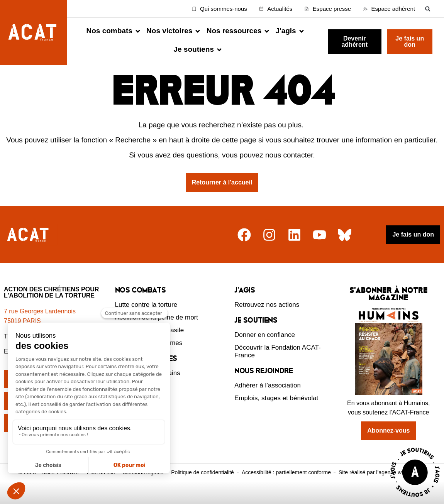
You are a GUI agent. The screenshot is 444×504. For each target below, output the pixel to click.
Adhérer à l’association (268, 399)
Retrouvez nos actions (267, 318)
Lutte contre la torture (146, 318)
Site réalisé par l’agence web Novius (382, 485)
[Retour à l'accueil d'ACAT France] (33, 33)
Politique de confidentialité (203, 485)
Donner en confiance (265, 348)
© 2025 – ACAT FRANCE (49, 485)
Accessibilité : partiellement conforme (286, 485)
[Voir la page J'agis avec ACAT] (415, 499)
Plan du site (101, 485)
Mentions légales (143, 485)
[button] (428, 9)
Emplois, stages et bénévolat (276, 412)
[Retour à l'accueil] (29, 248)
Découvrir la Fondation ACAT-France (278, 365)
